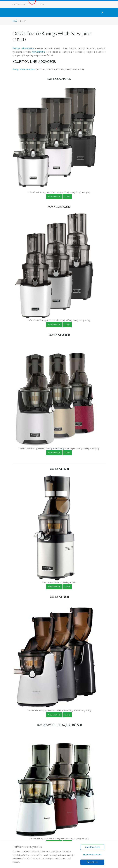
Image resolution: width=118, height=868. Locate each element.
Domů (15, 21)
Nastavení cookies (92, 855)
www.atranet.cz (39, 52)
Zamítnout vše (92, 847)
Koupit (67, 197)
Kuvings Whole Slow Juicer (24, 69)
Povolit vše (92, 862)
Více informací (54, 197)
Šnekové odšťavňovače (23, 48)
